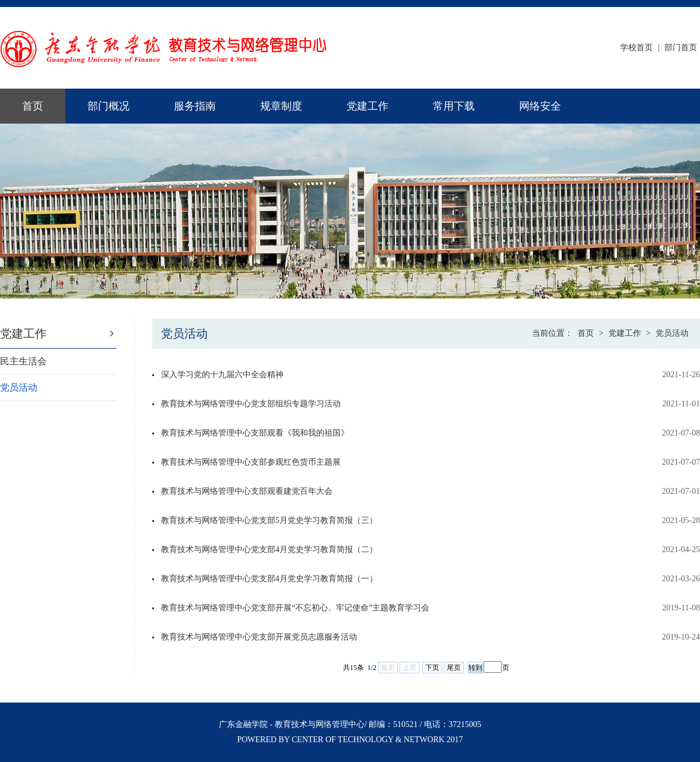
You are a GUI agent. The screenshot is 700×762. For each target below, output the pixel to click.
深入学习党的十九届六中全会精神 (222, 375)
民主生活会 (23, 361)
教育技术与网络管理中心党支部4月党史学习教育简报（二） (269, 549)
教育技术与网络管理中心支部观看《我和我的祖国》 (255, 433)
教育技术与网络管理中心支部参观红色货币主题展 (251, 462)
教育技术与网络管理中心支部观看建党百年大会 (247, 491)
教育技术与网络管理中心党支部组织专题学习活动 (251, 404)
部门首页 (681, 48)
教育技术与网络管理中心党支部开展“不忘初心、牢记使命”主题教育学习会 (295, 608)
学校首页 (636, 48)
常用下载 (454, 106)
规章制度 (281, 106)
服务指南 (195, 106)
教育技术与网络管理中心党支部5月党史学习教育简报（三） (269, 520)
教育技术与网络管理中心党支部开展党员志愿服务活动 (259, 637)
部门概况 (108, 106)
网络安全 (540, 106)
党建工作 (367, 106)
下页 (432, 668)
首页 (33, 106)
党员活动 (19, 387)
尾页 (454, 668)
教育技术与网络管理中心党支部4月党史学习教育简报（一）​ (269, 579)
